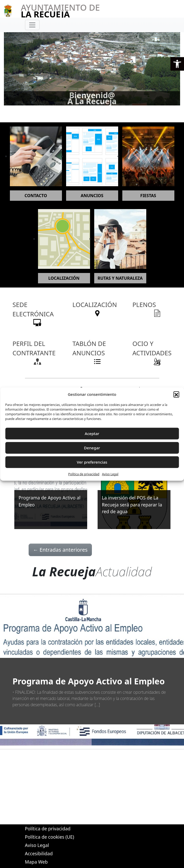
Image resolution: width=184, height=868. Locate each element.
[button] (177, 64)
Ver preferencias (92, 462)
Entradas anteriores (60, 550)
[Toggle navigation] (32, 25)
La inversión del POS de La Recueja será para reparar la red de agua (132, 505)
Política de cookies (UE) (50, 837)
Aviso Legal (110, 474)
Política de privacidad (84, 474)
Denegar (92, 448)
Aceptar (92, 433)
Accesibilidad (39, 853)
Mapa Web (36, 862)
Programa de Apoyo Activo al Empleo (89, 681)
